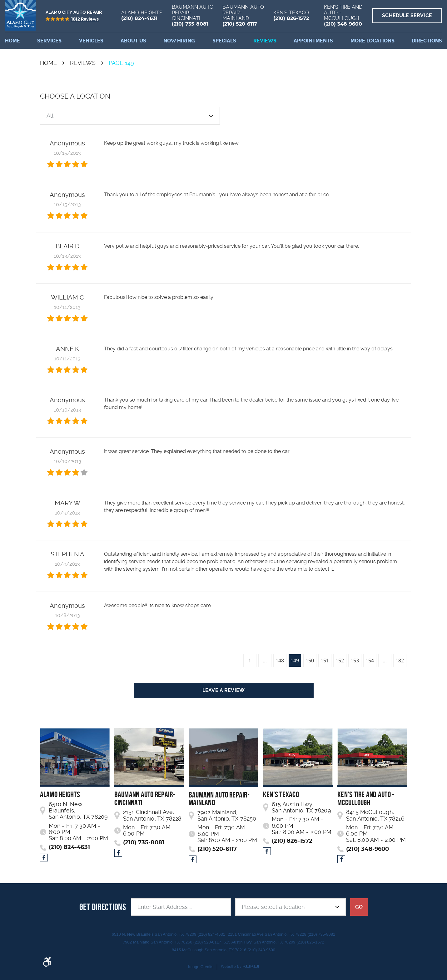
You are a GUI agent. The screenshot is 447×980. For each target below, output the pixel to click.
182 (400, 661)
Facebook (44, 858)
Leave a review (223, 690)
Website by (240, 967)
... (265, 661)
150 (310, 661)
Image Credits (201, 967)
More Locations (372, 41)
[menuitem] (12, 41)
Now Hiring (179, 41)
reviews (85, 19)
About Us (133, 41)
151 (325, 661)
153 (355, 661)
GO (359, 907)
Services (49, 41)
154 (370, 661)
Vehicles (91, 41)
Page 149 (121, 63)
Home (12, 41)
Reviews (265, 41)
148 (280, 661)
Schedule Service (407, 15)
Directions (427, 41)
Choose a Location (75, 96)
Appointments (313, 41)
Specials (224, 41)
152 (340, 661)
